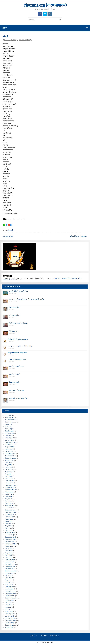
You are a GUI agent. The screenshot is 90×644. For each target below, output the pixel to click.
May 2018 (8, 553)
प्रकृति (12, 230)
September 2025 (11, 422)
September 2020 (11, 490)
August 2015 (9, 627)
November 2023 (11, 442)
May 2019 (8, 526)
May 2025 (8, 427)
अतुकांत (7, 230)
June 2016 (9, 605)
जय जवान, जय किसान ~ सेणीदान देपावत (17, 359)
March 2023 (9, 449)
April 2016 (8, 609)
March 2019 (9, 530)
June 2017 (9, 578)
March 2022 (9, 467)
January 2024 (10, 440)
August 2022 (9, 460)
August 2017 (9, 573)
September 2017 (11, 571)
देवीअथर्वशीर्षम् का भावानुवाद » (78, 236)
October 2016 (10, 596)
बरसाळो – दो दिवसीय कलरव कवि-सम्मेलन (18, 291)
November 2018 (11, 539)
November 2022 (11, 456)
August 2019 (9, 519)
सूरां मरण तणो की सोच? (14, 315)
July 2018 (8, 548)
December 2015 (11, 618)
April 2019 (8, 528)
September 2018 (11, 544)
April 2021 (8, 476)
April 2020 (9, 501)
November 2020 (11, 485)
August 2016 (9, 600)
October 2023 (10, 445)
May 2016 (8, 607)
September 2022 (11, 458)
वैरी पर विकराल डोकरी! (14, 382)
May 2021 (8, 474)
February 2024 (10, 438)
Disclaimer (44, 636)
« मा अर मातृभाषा (8, 236)
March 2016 (9, 612)
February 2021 (10, 481)
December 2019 (11, 510)
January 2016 (10, 616)
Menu (4, 28)
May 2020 (8, 499)
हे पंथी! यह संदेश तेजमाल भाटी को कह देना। (19, 323)
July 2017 (8, 575)
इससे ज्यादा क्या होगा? (14, 307)
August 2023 (9, 447)
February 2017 (10, 587)
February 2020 (10, 506)
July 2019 (8, 521)
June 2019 (9, 524)
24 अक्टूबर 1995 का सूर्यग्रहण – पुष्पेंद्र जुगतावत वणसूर (20, 346)
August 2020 (9, 492)
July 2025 (8, 424)
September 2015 (11, 625)
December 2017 (11, 564)
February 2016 (10, 614)
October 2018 (10, 542)
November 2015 (11, 621)
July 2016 (8, 603)
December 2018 (11, 537)
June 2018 (9, 551)
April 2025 (8, 429)
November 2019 (11, 512)
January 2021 (10, 483)
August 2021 (9, 472)
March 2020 (9, 503)
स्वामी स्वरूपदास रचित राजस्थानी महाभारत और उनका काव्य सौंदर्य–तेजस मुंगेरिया (27, 299)
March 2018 (9, 557)
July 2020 (8, 494)
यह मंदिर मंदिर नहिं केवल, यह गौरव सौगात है (19, 398)
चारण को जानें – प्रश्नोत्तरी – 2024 (16, 366)
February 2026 (10, 418)
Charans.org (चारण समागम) (45, 5)
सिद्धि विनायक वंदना (13, 331)
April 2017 (8, 582)
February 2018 (10, 560)
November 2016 (11, 594)
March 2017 (9, 585)
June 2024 (9, 436)
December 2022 (11, 454)
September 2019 (11, 517)
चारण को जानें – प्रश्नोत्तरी (14, 374)
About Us (34, 636)
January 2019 (10, 535)
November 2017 (11, 566)
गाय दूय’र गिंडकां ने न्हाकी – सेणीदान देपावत (17, 353)
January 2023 (10, 451)
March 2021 (9, 478)
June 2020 (9, 497)
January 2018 (10, 562)
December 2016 (11, 591)
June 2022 (9, 463)
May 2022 (8, 465)
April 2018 (8, 555)
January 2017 (10, 589)
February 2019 (10, 533)
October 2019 (10, 515)
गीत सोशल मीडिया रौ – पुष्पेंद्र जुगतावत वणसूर (18, 339)
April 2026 (9, 415)
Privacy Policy (55, 636)
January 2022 (10, 469)
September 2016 (11, 598)
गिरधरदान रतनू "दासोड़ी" (25, 40)
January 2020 (10, 508)
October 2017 (10, 569)
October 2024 (10, 431)
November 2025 (11, 420)
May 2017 (8, 580)
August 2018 (9, 546)
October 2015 (10, 623)
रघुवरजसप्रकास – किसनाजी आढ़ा (16, 390)
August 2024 (9, 433)
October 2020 (10, 487)
